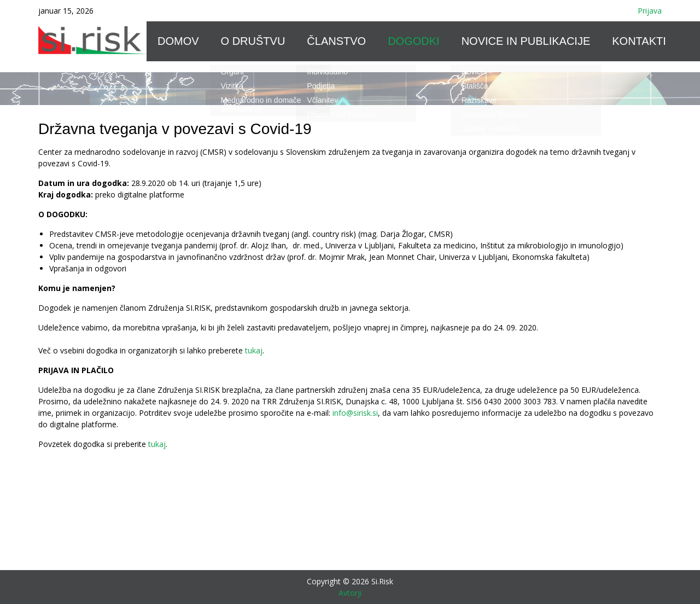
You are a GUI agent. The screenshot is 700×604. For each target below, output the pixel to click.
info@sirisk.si (355, 413)
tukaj (254, 350)
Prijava (650, 11)
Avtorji (350, 593)
